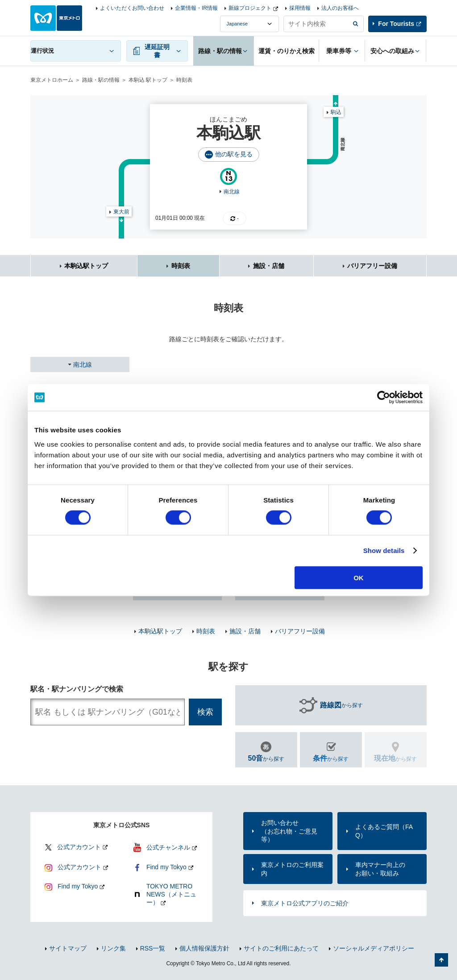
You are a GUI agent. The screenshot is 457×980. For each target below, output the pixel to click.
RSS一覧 (153, 948)
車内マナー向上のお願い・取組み (380, 869)
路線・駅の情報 (101, 80)
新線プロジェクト (250, 8)
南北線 (232, 192)
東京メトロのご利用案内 (292, 869)
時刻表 (181, 266)
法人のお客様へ (340, 8)
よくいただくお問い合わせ (132, 8)
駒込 (336, 112)
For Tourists (396, 24)
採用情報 (300, 8)
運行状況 (42, 51)
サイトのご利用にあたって (281, 948)
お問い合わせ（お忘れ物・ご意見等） (289, 831)
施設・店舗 (269, 266)
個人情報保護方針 (204, 948)
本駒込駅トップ (86, 266)
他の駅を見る (234, 154)
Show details (384, 551)
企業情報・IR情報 (196, 8)
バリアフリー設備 (372, 266)
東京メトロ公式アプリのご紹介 (305, 903)
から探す (341, 705)
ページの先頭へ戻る (441, 960)
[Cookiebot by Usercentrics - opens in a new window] (384, 398)
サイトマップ (68, 948)
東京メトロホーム (52, 80)
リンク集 (113, 948)
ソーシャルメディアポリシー (374, 948)
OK (359, 577)
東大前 (121, 212)
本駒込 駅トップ (148, 80)
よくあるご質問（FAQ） (384, 831)
